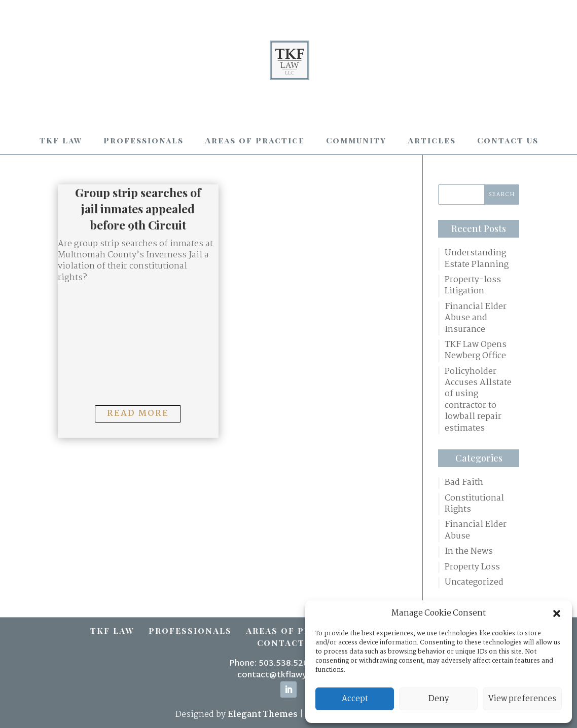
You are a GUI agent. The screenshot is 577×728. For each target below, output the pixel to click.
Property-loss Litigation (473, 286)
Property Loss (472, 567)
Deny (439, 699)
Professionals (143, 140)
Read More (138, 414)
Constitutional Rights (474, 504)
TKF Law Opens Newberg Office (476, 351)
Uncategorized (474, 583)
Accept (355, 699)
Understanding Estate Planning (477, 259)
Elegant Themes (263, 715)
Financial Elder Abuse (476, 531)
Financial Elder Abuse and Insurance (476, 318)
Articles (432, 140)
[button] (557, 614)
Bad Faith (464, 483)
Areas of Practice (255, 140)
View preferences (522, 699)
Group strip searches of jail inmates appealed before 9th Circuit (138, 208)
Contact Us (508, 140)
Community (356, 140)
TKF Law (61, 140)
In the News (469, 552)
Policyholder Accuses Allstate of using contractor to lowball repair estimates (478, 400)
